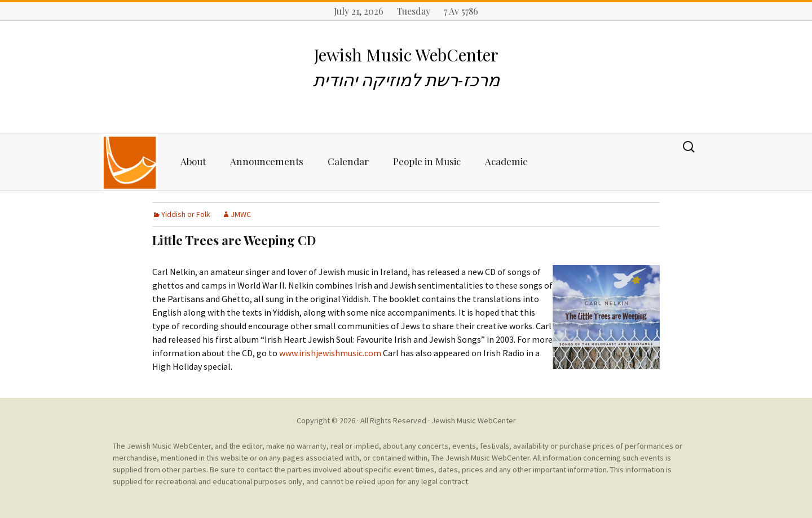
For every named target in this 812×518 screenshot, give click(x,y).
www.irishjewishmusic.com (330, 353)
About (193, 161)
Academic (506, 161)
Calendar (348, 161)
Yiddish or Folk (186, 214)
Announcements (267, 161)
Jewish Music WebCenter (474, 420)
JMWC (241, 214)
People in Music (427, 161)
